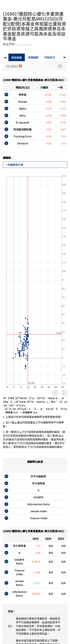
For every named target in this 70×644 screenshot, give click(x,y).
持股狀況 (50, 57)
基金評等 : (17, 44)
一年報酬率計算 (14, 165)
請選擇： (8, 158)
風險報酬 (17, 58)
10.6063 (14, 66)
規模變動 (33, 57)
